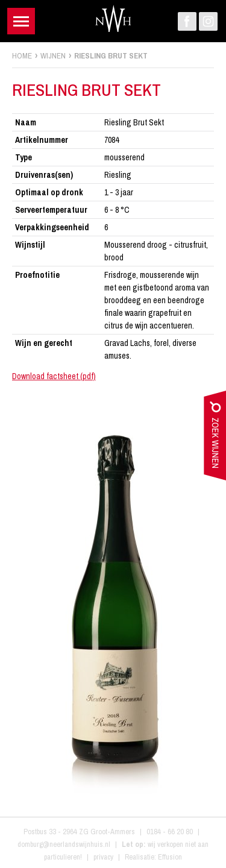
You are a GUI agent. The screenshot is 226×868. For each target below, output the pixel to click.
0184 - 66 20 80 (170, 832)
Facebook (187, 21)
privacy (103, 857)
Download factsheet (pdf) (54, 376)
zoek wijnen (215, 438)
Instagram (208, 21)
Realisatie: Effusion (153, 857)
